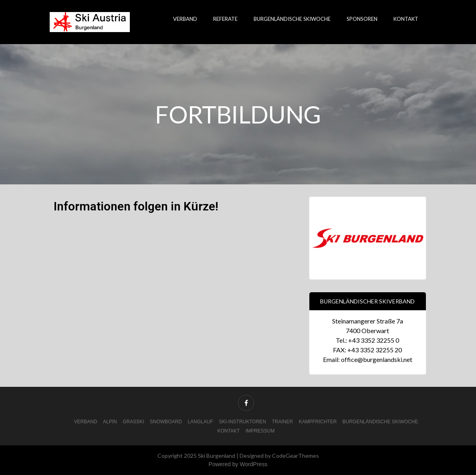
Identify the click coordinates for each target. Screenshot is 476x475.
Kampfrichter (318, 422)
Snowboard (166, 422)
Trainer (283, 422)
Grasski (133, 422)
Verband (185, 19)
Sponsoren (362, 19)
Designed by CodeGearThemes (279, 456)
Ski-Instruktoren (242, 422)
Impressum (260, 431)
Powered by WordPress (238, 464)
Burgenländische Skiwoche (292, 19)
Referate (225, 19)
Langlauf (200, 422)
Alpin (110, 422)
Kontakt (406, 19)
